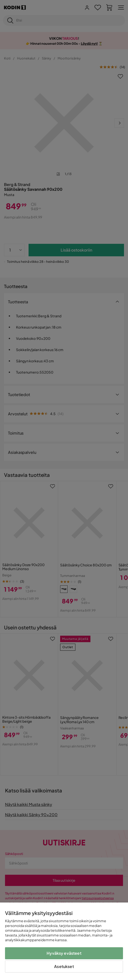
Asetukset (64, 966)
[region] (64, 941)
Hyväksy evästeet (64, 953)
